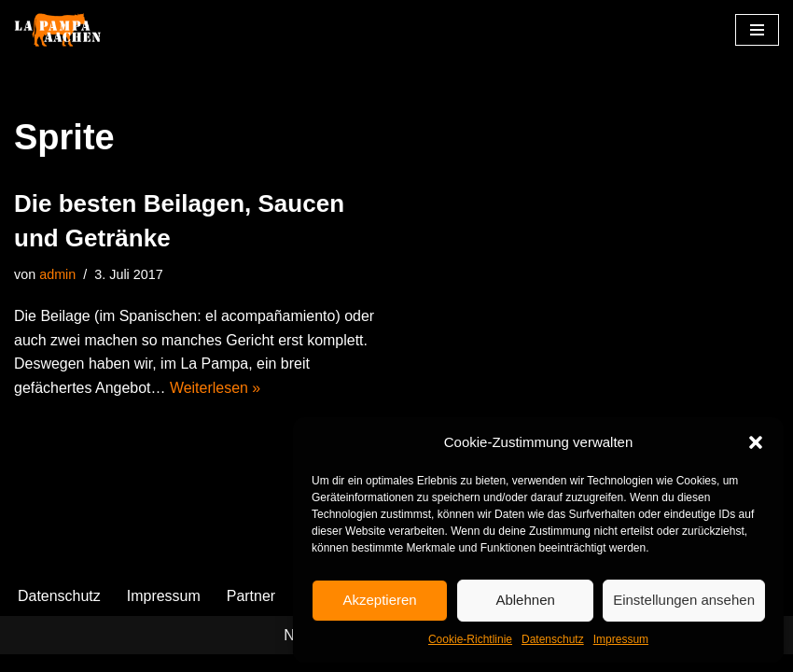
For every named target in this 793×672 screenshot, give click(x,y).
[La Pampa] (70, 30)
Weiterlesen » (216, 388)
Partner (251, 614)
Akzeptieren (379, 600)
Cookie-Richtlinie (470, 639)
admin (57, 274)
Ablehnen (525, 600)
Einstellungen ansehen (684, 600)
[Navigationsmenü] (757, 30)
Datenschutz (553, 639)
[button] (756, 442)
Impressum (621, 639)
